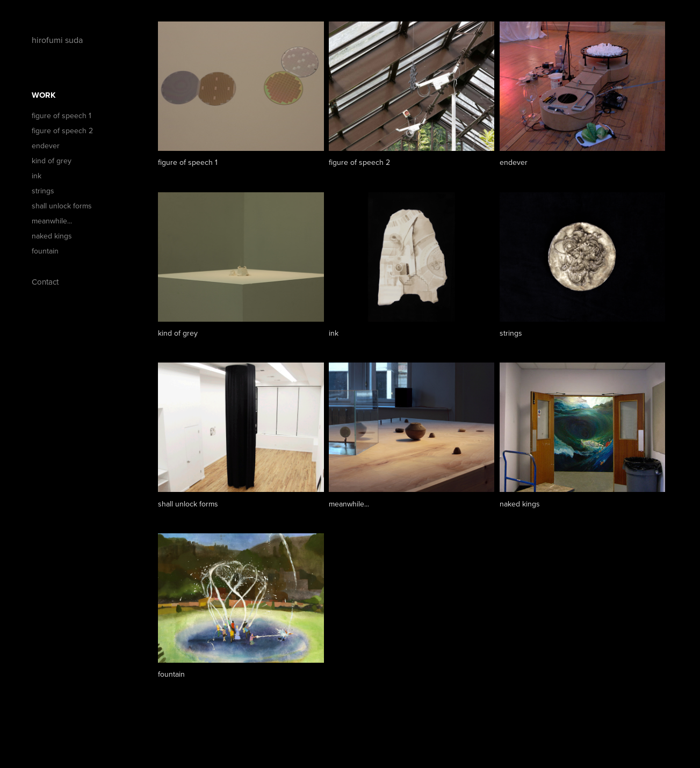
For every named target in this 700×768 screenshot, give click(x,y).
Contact (45, 282)
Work (44, 95)
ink (37, 176)
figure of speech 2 (62, 131)
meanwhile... (52, 221)
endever (46, 146)
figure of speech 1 (62, 115)
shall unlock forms (62, 206)
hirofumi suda (58, 40)
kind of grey (52, 161)
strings (43, 191)
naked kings (52, 236)
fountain (45, 251)
